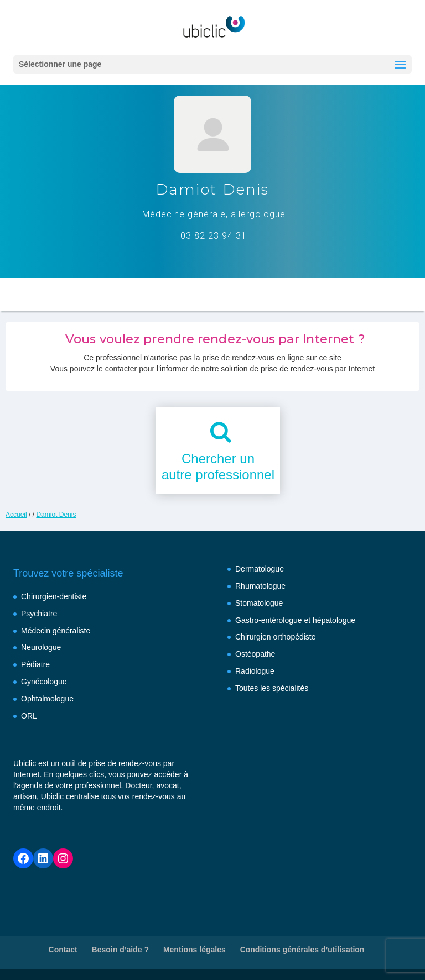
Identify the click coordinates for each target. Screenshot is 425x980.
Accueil (16, 515)
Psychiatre (39, 614)
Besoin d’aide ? (120, 950)
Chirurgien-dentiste (54, 596)
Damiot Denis (56, 515)
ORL (29, 716)
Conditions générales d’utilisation (302, 950)
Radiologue (255, 671)
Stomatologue (259, 603)
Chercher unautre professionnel (218, 467)
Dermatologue (260, 569)
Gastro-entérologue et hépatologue (295, 620)
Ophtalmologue (47, 699)
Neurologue (41, 647)
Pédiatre (35, 664)
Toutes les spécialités (272, 688)
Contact (63, 950)
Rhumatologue (260, 586)
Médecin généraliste (56, 631)
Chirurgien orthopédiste (276, 637)
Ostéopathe (255, 654)
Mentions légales (195, 950)
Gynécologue (44, 682)
